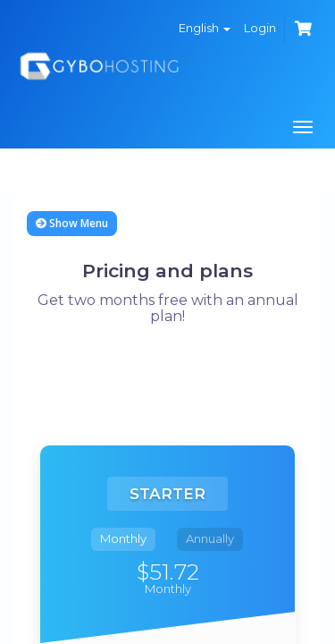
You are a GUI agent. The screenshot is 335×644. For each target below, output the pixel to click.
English (205, 28)
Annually (210, 538)
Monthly (123, 538)
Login (260, 28)
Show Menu (72, 223)
